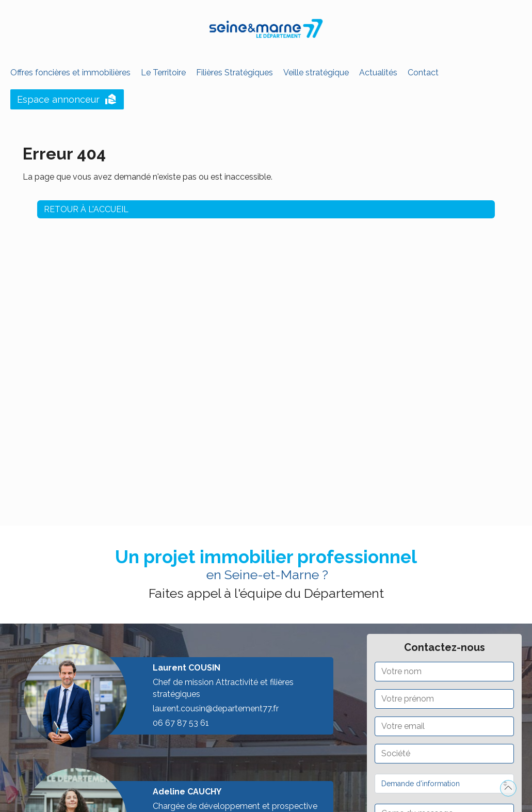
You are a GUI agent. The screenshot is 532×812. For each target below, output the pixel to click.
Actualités (378, 73)
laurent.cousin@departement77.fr (216, 708)
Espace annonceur (67, 100)
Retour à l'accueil (86, 207)
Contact (423, 73)
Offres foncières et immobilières (70, 73)
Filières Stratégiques (235, 73)
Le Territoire (163, 73)
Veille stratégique (316, 73)
